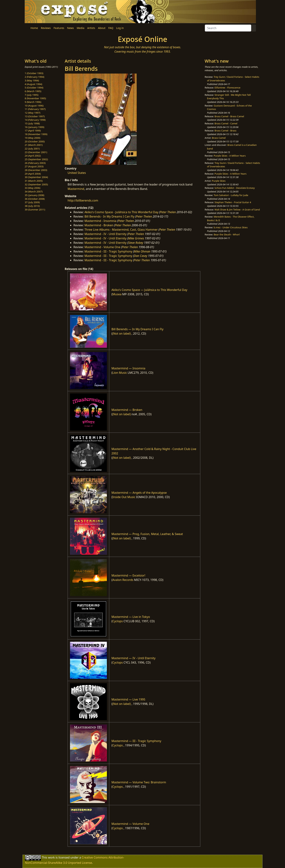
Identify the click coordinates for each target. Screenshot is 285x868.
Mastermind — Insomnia (128, 368)
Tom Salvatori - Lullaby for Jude (231, 195)
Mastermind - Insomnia (100, 221)
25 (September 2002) (36, 159)
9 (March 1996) (33, 102)
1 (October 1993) (34, 73)
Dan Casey (141, 256)
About (102, 28)
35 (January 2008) (34, 195)
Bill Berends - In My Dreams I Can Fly (110, 216)
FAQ (111, 28)
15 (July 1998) (32, 123)
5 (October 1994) (34, 88)
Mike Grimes (136, 238)
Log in (120, 28)
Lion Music (120, 373)
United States (77, 173)
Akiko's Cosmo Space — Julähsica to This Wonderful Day (149, 290)
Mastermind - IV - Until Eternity (106, 234)
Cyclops (118, 621)
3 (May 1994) (32, 80)
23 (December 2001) (36, 152)
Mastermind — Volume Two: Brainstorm (139, 782)
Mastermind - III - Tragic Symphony (108, 251)
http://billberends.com (83, 200)
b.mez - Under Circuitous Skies (231, 227)
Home (34, 28)
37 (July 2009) (32, 202)
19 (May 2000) (33, 138)
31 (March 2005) (34, 181)
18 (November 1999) (36, 134)
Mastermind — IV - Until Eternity (133, 658)
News (70, 28)
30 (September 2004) (36, 177)
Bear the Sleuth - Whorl (227, 234)
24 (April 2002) (33, 156)
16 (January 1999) (34, 127)
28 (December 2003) (36, 170)
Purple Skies (219, 181)
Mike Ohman (142, 251)
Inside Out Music (124, 497)
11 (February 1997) (35, 109)
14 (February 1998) (35, 120)
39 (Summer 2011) (35, 210)
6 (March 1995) (33, 91)
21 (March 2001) (34, 145)
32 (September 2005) (36, 184)
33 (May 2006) (33, 188)
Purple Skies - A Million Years (230, 156)
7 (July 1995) (32, 95)
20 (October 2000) (35, 141)
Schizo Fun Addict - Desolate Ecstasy (235, 188)
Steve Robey (136, 243)
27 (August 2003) (34, 166)
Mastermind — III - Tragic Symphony (136, 741)
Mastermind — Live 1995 (128, 699)
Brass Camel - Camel (226, 123)
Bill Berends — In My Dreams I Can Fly (137, 329)
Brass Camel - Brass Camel (229, 116)
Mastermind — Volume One (130, 824)
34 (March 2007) (34, 192)
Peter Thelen (168, 212)
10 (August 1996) (34, 106)
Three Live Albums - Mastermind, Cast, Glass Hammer (121, 230)
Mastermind (76, 189)
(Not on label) (122, 334)
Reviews (46, 28)
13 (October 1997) (35, 116)
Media (81, 28)
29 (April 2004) (33, 174)
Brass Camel (219, 138)
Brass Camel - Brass (225, 131)
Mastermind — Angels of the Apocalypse (139, 493)
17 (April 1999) (33, 131)
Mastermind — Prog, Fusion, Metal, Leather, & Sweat (147, 534)
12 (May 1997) (33, 113)
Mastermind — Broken (127, 410)
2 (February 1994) (34, 77)
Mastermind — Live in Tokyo (131, 617)
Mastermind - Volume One (102, 247)
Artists (91, 28)
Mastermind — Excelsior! (128, 575)
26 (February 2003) (35, 163)
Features (59, 28)
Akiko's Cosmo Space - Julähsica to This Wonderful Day (121, 212)
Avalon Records (123, 580)
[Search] (228, 28)
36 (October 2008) (35, 199)
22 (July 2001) (32, 149)
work (51, 857)
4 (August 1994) (33, 84)
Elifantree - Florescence (227, 88)
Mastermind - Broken (99, 225)
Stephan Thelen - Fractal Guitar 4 (233, 202)
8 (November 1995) (35, 98)
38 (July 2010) (32, 206)
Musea (117, 294)
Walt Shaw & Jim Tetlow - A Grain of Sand (237, 210)
